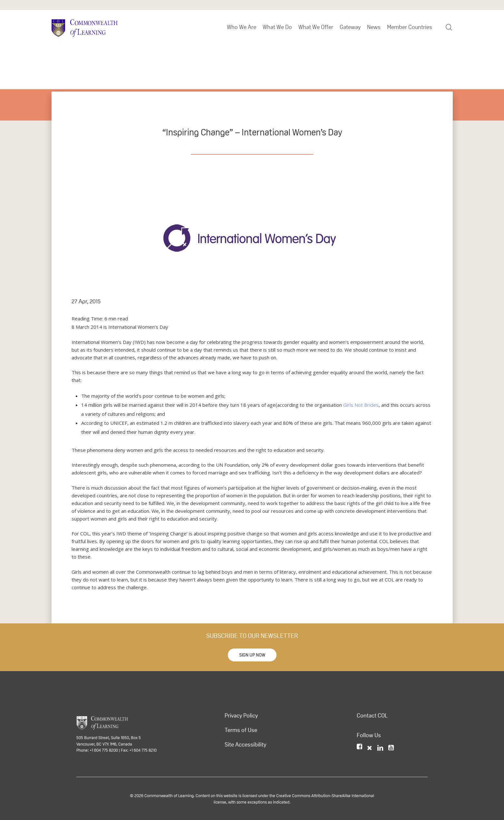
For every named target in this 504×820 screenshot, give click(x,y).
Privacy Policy (241, 716)
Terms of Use (241, 730)
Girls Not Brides (361, 405)
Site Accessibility (245, 745)
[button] (252, 655)
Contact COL (372, 716)
